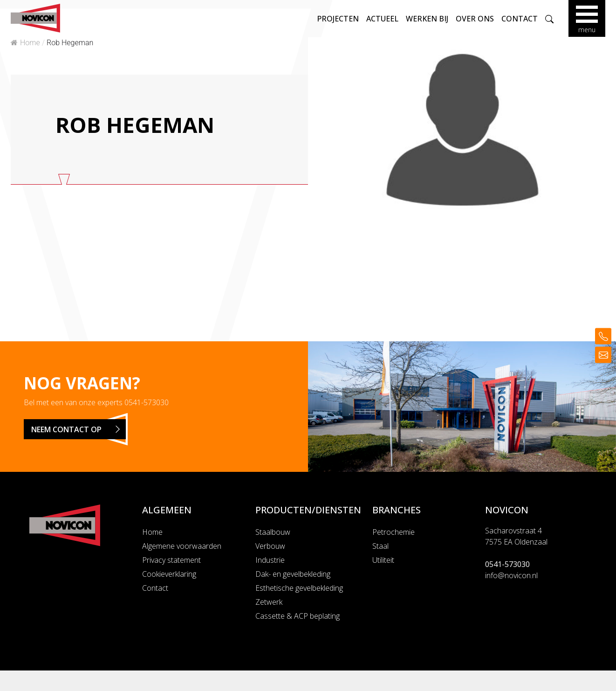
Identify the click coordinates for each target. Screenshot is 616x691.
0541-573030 (147, 402)
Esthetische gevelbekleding (299, 588)
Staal (380, 546)
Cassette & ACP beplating (298, 616)
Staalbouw (273, 532)
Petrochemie (394, 532)
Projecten (337, 19)
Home (25, 43)
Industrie (270, 560)
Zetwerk (269, 602)
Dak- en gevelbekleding (293, 574)
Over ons (474, 19)
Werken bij (427, 19)
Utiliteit (383, 560)
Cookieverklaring (169, 574)
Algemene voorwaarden (182, 546)
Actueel (382, 19)
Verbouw (270, 546)
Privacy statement (171, 560)
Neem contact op (79, 429)
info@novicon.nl (511, 575)
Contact (519, 19)
